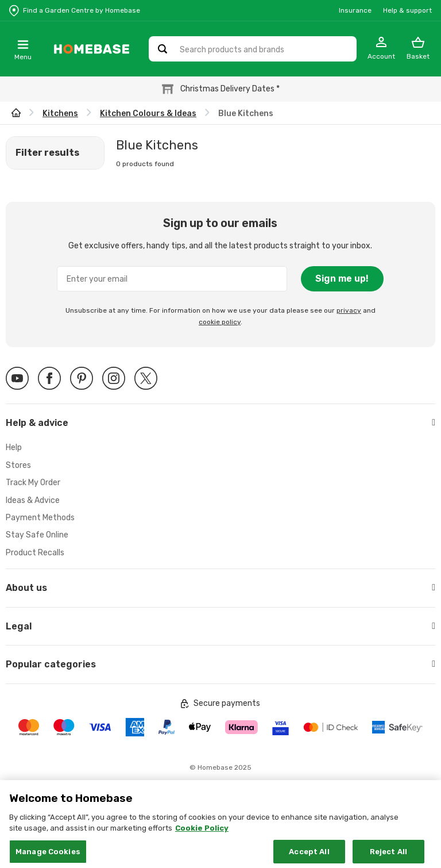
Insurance (355, 10)
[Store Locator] (75, 10)
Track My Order (33, 483)
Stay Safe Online (37, 535)
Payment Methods (40, 518)
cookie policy (220, 322)
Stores (18, 465)
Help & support (407, 10)
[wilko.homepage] (16, 114)
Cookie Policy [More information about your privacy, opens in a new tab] (202, 838)
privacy (349, 310)
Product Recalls (35, 553)
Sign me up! (342, 279)
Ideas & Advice (33, 500)
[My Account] (381, 49)
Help (14, 448)
